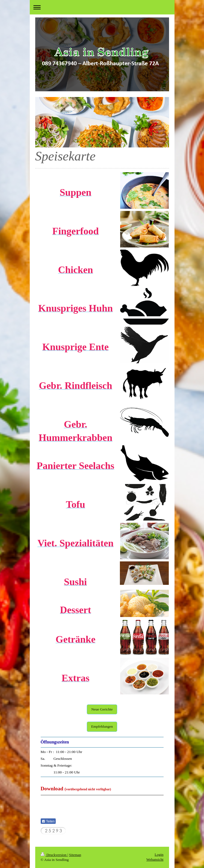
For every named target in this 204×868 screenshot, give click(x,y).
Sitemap (75, 855)
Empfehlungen (102, 726)
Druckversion (54, 855)
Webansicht (155, 859)
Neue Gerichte (102, 709)
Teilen (48, 821)
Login (159, 855)
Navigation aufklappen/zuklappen (102, 7)
